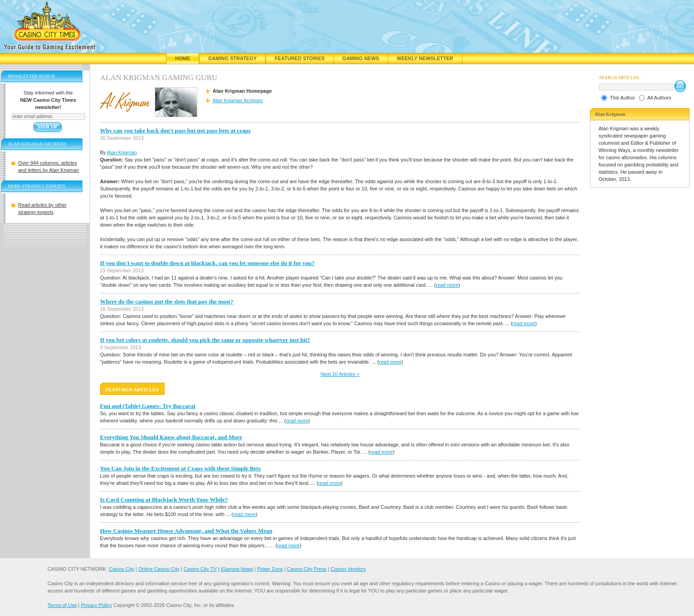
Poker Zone (270, 569)
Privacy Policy (96, 605)
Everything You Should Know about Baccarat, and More (171, 437)
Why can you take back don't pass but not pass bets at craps (175, 130)
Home (183, 58)
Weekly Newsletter (425, 58)
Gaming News (361, 58)
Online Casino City (159, 569)
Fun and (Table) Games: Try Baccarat (148, 406)
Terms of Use (62, 605)
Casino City (121, 569)
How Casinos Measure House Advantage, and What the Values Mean (186, 531)
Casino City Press (307, 569)
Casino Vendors (348, 569)
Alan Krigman (122, 152)
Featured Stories (299, 58)
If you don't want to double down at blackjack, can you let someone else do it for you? (207, 263)
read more (447, 285)
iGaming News (237, 569)
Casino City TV (200, 569)
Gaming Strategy (232, 58)
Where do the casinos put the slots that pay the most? (166, 301)
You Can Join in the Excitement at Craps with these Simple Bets (180, 468)
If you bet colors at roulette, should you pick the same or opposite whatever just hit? (205, 340)
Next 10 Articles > (340, 374)
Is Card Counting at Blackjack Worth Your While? (164, 500)
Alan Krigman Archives (238, 100)
